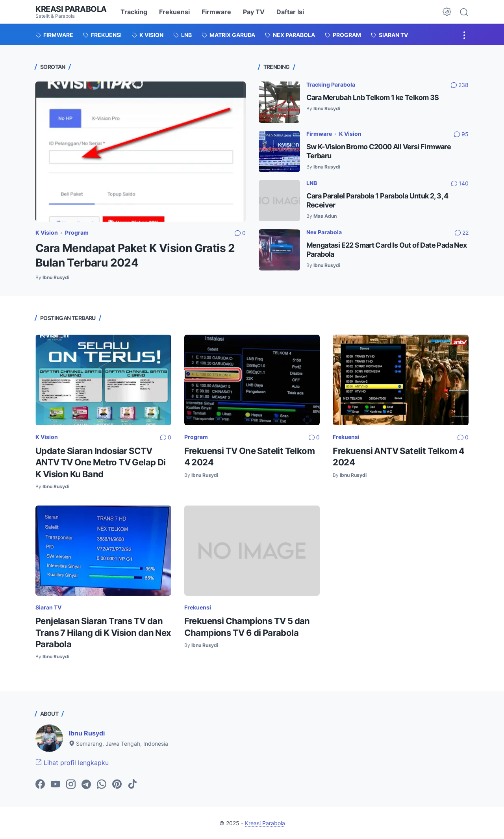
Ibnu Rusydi (87, 733)
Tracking (134, 12)
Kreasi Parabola (71, 9)
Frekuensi (174, 12)
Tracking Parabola (331, 84)
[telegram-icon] (86, 785)
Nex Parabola (324, 232)
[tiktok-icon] (132, 785)
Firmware (216, 12)
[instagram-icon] (71, 785)
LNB (312, 183)
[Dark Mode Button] (447, 12)
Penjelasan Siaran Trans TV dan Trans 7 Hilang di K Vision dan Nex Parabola (103, 632)
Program (77, 232)
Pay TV (254, 12)
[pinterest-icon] (117, 785)
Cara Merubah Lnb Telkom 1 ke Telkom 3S (373, 97)
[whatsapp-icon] (102, 785)
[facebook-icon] (40, 785)
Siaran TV (48, 607)
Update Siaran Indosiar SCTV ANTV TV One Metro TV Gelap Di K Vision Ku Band (101, 462)
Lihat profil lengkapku (72, 763)
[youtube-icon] (56, 785)
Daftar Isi (290, 12)
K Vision (47, 232)
